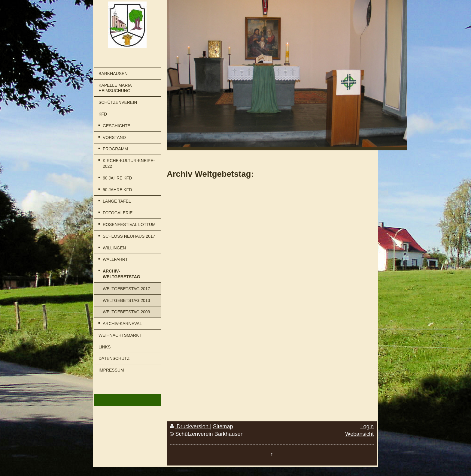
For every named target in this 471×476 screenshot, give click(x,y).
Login (367, 426)
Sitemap (223, 426)
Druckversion (190, 426)
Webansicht (359, 434)
